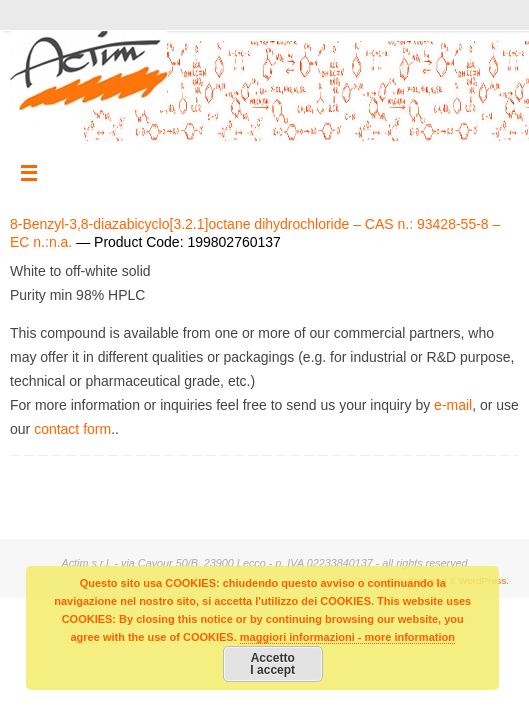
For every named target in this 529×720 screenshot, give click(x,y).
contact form (72, 429)
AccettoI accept (272, 664)
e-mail (453, 405)
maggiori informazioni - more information (347, 637)
